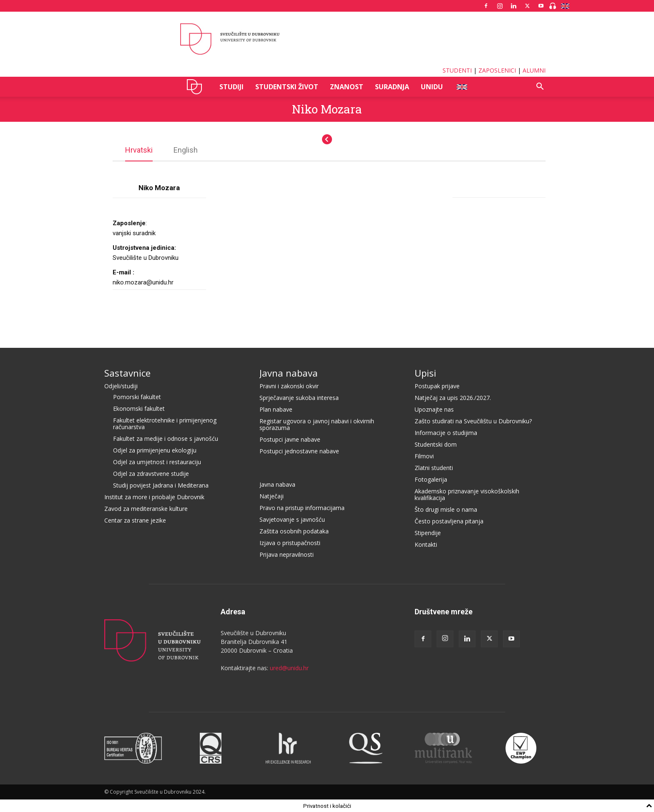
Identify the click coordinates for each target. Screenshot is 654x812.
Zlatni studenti (434, 467)
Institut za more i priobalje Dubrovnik (154, 497)
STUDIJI (231, 87)
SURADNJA (392, 87)
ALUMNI (534, 70)
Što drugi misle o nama (446, 509)
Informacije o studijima (446, 432)
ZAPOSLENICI (497, 70)
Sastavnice (127, 372)
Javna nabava (289, 372)
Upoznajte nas (434, 409)
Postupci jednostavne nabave (299, 451)
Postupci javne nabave (290, 439)
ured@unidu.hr (289, 667)
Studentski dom (436, 444)
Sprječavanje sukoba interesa (299, 397)
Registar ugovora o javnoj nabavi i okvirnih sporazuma (317, 424)
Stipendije (428, 532)
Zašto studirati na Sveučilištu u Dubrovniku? (473, 421)
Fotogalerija (431, 479)
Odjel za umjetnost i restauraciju (157, 461)
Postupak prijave (437, 386)
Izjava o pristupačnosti (290, 542)
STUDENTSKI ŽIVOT (287, 87)
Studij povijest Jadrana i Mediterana (161, 485)
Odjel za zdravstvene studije (151, 473)
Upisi (425, 372)
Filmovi (424, 456)
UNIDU (197, 87)
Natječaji (272, 496)
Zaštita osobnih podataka (294, 531)
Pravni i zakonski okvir (289, 386)
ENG (462, 87)
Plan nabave (276, 409)
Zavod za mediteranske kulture (146, 508)
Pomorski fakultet (137, 396)
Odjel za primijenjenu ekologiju (155, 450)
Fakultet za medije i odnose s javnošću (166, 438)
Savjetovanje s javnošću (292, 519)
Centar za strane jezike (135, 520)
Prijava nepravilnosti (287, 554)
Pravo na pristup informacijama (302, 507)
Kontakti (426, 544)
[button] (540, 87)
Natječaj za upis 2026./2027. (453, 397)
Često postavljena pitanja (449, 521)
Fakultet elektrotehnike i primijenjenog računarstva (165, 423)
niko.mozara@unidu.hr (143, 282)
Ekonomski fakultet (139, 408)
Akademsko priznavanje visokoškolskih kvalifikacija (467, 494)
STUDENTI (457, 70)
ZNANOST (347, 87)
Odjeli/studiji (121, 386)
